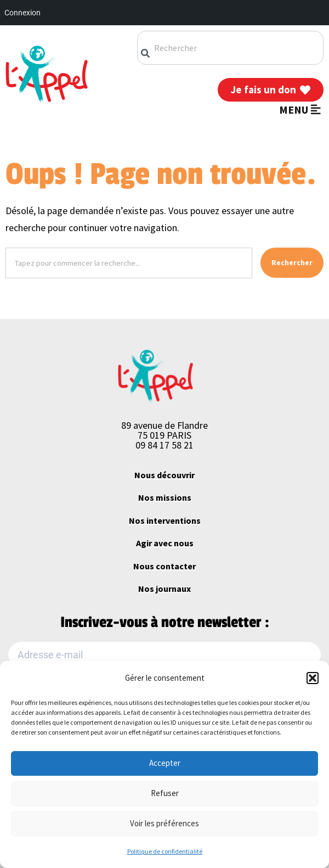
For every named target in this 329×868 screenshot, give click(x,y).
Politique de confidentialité (165, 851)
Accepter (165, 763)
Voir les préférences (164, 823)
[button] (313, 678)
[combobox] (230, 48)
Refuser (165, 793)
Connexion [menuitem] (22, 13)
